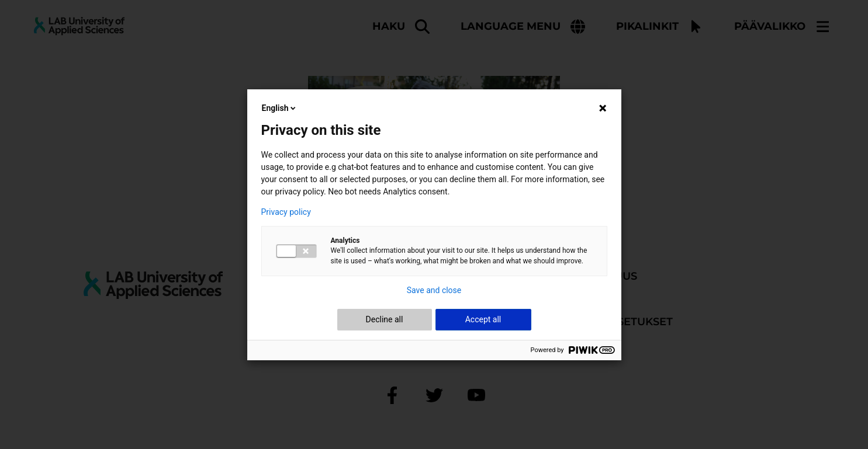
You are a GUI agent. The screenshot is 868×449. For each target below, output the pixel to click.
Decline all (385, 319)
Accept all (483, 319)
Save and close (434, 290)
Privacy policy (286, 212)
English (280, 108)
